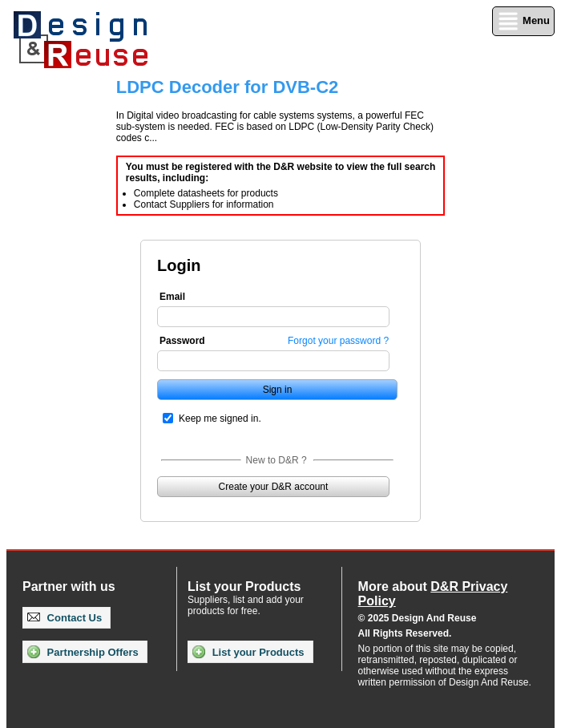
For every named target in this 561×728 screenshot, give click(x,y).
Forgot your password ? (338, 341)
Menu (523, 21)
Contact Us (65, 618)
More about (433, 594)
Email (172, 297)
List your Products (248, 652)
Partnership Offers (83, 652)
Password (182, 341)
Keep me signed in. (220, 419)
